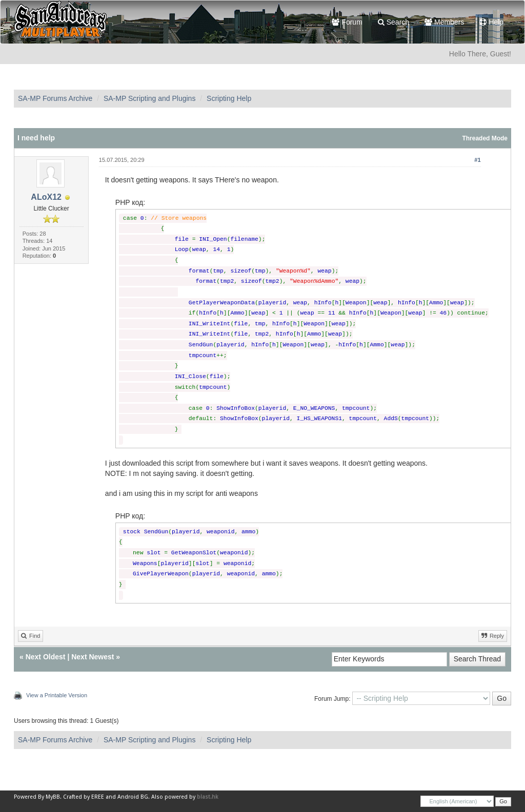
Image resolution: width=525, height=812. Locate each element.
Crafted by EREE (84, 797)
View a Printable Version (57, 695)
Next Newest (93, 657)
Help (491, 22)
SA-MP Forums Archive (55, 98)
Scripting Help (229, 98)
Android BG (133, 797)
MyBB (53, 797)
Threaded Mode (485, 138)
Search (393, 22)
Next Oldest (46, 657)
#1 (477, 160)
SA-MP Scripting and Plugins (150, 98)
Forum (347, 22)
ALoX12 (46, 197)
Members (444, 22)
